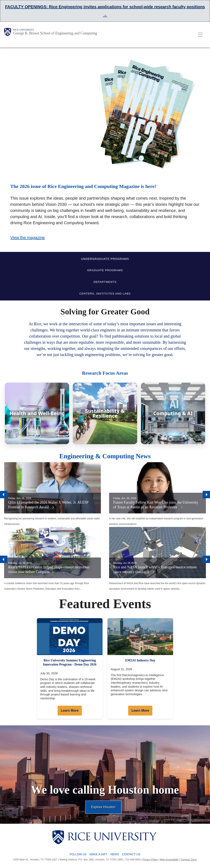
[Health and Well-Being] (37, 413)
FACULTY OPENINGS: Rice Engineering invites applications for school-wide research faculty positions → (105, 11)
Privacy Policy (150, 860)
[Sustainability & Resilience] (105, 413)
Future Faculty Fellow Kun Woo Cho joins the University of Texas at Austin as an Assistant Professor (156, 505)
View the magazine (28, 238)
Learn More (70, 710)
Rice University (24, 30)
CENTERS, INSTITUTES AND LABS (105, 294)
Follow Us (78, 854)
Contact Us (131, 854)
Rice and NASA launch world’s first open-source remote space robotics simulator (155, 569)
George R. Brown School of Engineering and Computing (55, 33)
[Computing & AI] (173, 413)
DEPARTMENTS (105, 282)
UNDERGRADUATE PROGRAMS (105, 259)
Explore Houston (103, 807)
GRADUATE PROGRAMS (105, 270)
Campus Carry (189, 860)
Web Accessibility (169, 860)
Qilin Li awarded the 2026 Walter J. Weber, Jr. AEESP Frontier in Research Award (48, 505)
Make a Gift (99, 854)
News (115, 854)
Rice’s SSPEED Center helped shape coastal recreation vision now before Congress (49, 569)
